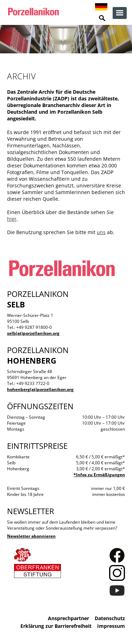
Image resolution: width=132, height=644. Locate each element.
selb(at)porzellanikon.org (33, 333)
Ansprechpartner (68, 618)
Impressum (111, 626)
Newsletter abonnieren (31, 536)
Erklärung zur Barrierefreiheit (56, 626)
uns (101, 232)
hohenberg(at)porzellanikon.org (40, 389)
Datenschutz (110, 618)
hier (12, 219)
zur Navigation (120, 13)
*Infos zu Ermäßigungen (99, 475)
